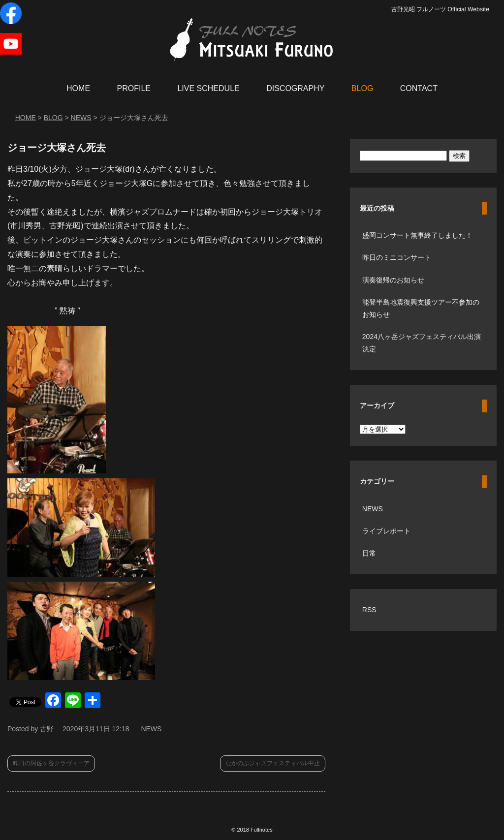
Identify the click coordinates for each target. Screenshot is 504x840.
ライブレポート (386, 531)
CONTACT (419, 88)
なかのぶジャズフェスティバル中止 (273, 763)
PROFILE (134, 88)
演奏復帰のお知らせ (393, 280)
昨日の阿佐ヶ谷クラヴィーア (51, 763)
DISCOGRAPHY (295, 88)
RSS (369, 610)
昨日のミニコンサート (397, 257)
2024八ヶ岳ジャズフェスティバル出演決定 (422, 343)
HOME (78, 88)
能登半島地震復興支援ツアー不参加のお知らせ (421, 308)
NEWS (151, 729)
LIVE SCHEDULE (208, 88)
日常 (369, 553)
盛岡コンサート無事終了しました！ (417, 235)
